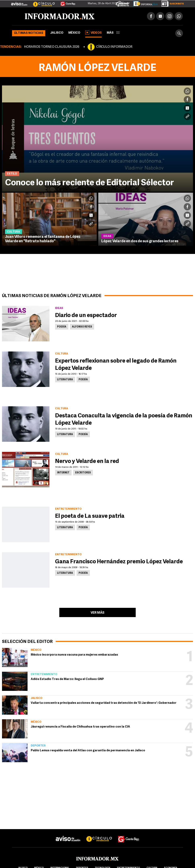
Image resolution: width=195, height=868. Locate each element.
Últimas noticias (29, 33)
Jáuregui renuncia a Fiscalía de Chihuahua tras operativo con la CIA (80, 727)
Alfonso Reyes (82, 327)
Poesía (62, 327)
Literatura (65, 380)
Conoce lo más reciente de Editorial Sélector (89, 183)
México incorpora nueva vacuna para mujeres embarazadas (74, 655)
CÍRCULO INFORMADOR (114, 47)
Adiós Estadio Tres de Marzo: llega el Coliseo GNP (67, 679)
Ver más (97, 613)
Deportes (38, 746)
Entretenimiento (44, 674)
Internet (63, 473)
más (113, 33)
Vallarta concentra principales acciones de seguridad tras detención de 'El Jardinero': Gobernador (104, 703)
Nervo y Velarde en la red (87, 462)
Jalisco (57, 33)
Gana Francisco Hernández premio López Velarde (119, 562)
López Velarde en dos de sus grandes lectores (140, 241)
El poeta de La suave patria (90, 516)
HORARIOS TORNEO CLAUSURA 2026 (52, 47)
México (74, 33)
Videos (93, 32)
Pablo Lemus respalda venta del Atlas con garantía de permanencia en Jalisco (88, 751)
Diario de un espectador (86, 316)
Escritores (83, 473)
